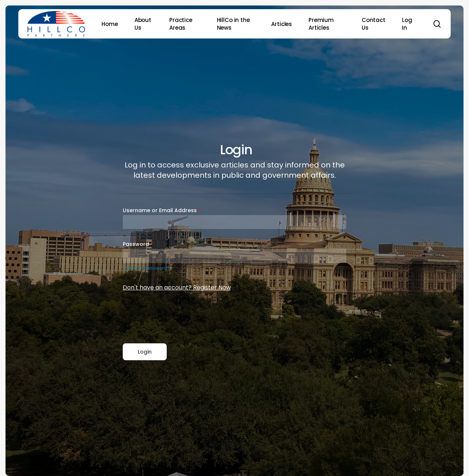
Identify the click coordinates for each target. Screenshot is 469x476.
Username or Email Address (162, 210)
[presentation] (178, 318)
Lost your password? (147, 268)
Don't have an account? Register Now (177, 287)
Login (145, 352)
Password (138, 244)
